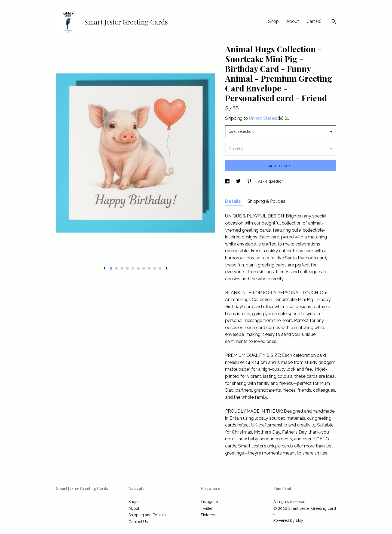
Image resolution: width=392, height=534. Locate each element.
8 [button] (149, 268)
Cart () (314, 21)
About (293, 21)
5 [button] (133, 268)
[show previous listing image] (105, 269)
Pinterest (208, 515)
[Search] (334, 22)
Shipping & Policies (266, 201)
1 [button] (111, 268)
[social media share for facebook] (228, 181)
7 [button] (144, 268)
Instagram (209, 502)
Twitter (207, 508)
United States (263, 118)
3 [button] (122, 268)
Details (234, 201)
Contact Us (138, 522)
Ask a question (271, 181)
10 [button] (160, 268)
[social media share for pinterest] (250, 181)
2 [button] (117, 268)
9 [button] (155, 268)
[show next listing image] (167, 269)
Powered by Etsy (288, 520)
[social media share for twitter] (239, 181)
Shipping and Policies (147, 515)
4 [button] (127, 268)
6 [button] (138, 268)
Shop (273, 21)
